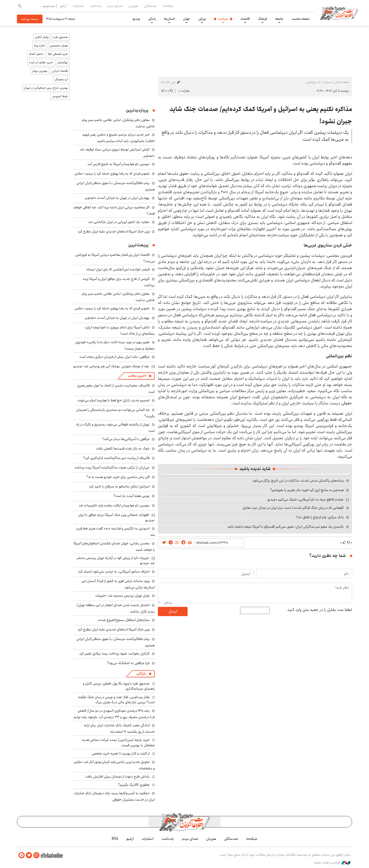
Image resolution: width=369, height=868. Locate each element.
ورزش (202, 19)
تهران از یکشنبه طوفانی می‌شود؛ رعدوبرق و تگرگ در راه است (115, 428)
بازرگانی (141, 674)
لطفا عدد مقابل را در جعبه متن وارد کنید (320, 610)
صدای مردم (115, 6)
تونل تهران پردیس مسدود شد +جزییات (122, 596)
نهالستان (63, 62)
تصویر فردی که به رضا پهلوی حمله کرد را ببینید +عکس (112, 173)
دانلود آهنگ (36, 54)
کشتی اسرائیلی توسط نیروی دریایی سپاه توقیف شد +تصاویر (117, 153)
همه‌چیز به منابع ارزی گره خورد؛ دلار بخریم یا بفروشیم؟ (307, 490)
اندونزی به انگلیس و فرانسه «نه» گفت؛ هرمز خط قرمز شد (116, 532)
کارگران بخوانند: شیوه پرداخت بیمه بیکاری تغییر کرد (114, 653)
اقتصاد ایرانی (60, 71)
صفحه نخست (301, 19)
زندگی (152, 19)
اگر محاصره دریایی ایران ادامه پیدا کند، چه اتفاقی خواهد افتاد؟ (114, 211)
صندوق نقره (60, 37)
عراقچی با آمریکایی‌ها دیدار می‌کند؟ (126, 439)
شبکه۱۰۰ (168, 6)
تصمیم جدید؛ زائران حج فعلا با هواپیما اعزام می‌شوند (114, 400)
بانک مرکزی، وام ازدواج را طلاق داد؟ (320, 517)
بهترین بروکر (40, 71)
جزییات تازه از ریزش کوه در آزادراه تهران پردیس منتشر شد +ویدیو (116, 560)
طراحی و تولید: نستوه (332, 863)
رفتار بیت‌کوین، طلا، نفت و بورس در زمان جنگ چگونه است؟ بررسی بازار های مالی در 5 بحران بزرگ (116, 700)
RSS (115, 839)
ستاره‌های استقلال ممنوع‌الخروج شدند (124, 620)
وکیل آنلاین (42, 37)
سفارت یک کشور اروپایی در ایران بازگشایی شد (119, 222)
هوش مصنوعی (59, 45)
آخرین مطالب (137, 376)
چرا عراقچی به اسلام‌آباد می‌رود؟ (128, 663)
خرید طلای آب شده (41, 62)
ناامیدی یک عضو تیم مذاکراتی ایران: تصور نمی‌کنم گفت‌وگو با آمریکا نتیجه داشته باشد (286, 527)
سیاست (223, 19)
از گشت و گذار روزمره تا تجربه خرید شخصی (121, 753)
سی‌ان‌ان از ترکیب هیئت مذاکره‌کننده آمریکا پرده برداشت (112, 467)
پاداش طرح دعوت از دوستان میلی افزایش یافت (117, 777)
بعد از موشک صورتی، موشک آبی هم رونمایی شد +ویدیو (111, 366)
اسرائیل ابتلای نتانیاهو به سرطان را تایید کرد (119, 486)
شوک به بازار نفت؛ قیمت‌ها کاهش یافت (123, 448)
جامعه (279, 19)
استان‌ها (169, 19)
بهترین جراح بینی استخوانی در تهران (46, 88)
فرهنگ (263, 19)
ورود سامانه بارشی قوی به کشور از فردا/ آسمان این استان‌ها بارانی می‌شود (118, 584)
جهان (187, 19)
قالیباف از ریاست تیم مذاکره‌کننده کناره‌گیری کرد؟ (116, 458)
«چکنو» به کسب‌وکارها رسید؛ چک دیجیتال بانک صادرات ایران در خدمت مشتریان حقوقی (114, 796)
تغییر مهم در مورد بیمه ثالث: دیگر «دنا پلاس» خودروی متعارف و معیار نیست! (115, 345)
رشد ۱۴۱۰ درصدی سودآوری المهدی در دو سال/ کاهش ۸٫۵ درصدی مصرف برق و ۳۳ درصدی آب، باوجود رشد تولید (114, 714)
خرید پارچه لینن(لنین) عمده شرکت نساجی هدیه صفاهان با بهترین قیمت (118, 742)
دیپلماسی (312, 82)
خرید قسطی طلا (58, 54)
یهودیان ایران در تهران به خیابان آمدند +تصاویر (117, 198)
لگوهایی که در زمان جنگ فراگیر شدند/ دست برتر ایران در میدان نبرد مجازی (293, 508)
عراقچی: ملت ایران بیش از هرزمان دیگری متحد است (115, 357)
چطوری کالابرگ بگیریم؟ (134, 785)
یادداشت (96, 6)
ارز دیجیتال (61, 79)
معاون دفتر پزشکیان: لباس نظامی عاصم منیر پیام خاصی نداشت (118, 297)
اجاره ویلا (40, 45)
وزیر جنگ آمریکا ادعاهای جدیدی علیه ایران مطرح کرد (114, 231)
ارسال (173, 611)
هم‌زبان (133, 6)
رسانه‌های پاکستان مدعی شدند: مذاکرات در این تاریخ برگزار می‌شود (298, 481)
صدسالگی (150, 6)
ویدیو (136, 19)
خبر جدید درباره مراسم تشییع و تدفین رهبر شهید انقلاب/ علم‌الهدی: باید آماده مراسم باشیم (118, 138)
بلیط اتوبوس (60, 96)
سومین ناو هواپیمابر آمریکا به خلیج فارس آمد (119, 164)
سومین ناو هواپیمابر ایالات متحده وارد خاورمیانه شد (114, 505)
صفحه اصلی (342, 82)
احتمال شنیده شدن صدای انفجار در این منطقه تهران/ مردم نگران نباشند (116, 608)
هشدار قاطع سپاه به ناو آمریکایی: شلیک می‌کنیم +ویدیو (305, 499)
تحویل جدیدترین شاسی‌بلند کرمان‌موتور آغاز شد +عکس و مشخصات (114, 765)
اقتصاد (245, 19)
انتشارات (78, 6)
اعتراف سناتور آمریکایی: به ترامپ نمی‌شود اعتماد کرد (114, 571)
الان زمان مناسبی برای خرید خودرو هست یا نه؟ (118, 477)
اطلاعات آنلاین (339, 13)
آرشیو (63, 6)
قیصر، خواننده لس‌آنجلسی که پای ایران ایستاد (118, 269)
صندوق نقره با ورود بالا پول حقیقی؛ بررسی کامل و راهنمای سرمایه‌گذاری (119, 686)
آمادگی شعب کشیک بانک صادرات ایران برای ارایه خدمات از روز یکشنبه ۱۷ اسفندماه (119, 728)
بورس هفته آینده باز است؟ (132, 496)
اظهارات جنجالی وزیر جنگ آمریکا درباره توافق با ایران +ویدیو (116, 517)
